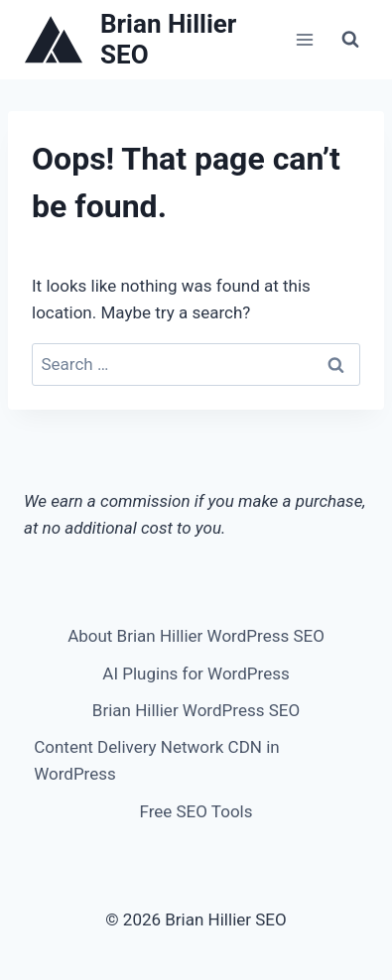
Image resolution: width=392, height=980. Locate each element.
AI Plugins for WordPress (196, 674)
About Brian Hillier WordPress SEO (196, 636)
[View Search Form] (350, 40)
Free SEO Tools (196, 811)
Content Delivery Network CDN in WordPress (157, 760)
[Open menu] (304, 39)
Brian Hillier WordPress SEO (196, 710)
